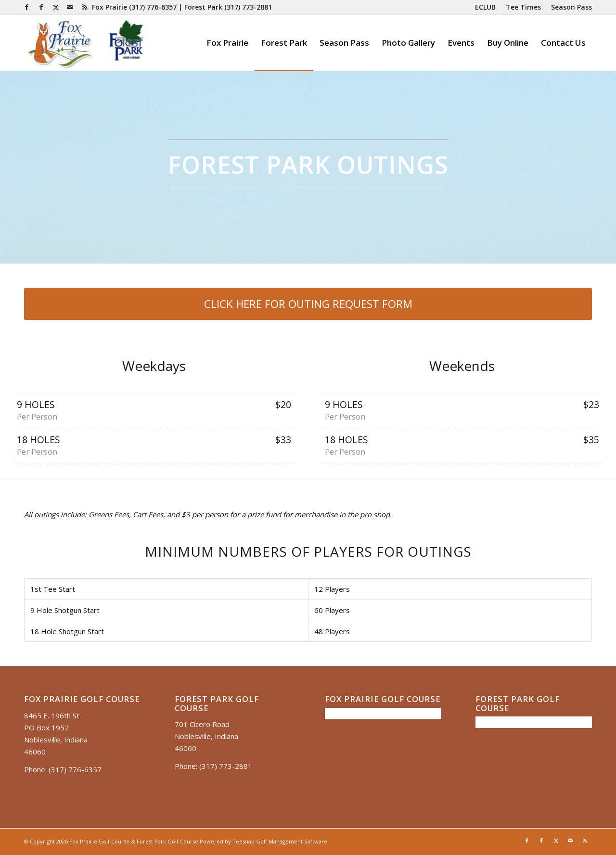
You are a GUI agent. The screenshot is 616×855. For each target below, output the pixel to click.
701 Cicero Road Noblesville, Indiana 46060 (206, 736)
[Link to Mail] (70, 7)
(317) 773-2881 (248, 7)
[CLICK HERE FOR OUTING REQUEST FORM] (308, 304)
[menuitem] (486, 7)
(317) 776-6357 (153, 7)
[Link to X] (56, 7)
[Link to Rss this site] (85, 7)
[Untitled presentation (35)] (86, 43)
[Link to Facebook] (27, 7)
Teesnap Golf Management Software (280, 841)
